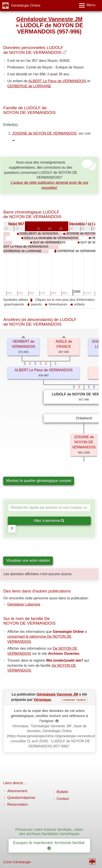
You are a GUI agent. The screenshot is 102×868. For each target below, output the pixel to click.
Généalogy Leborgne (24, 604)
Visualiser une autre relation (28, 560)
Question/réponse (21, 798)
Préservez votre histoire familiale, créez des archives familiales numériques (49, 832)
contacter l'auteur (74, 700)
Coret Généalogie (17, 862)
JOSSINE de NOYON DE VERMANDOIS (44, 133)
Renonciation (18, 804)
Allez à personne (49, 521)
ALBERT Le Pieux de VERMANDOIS (57, 81)
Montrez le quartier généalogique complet (39, 481)
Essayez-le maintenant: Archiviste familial (49, 846)
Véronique (42, 700)
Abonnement (17, 791)
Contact (63, 799)
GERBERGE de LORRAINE (29, 86)
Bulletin (62, 792)
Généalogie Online (26, 5)
